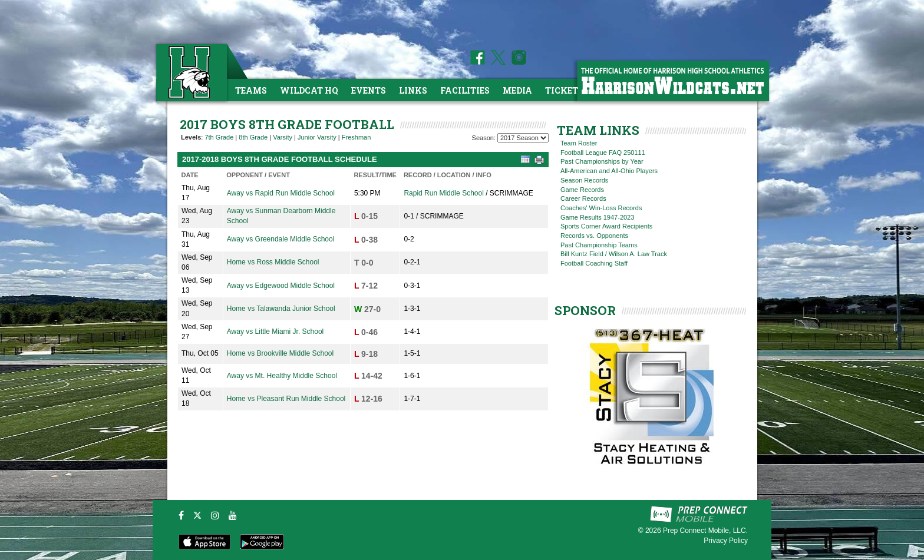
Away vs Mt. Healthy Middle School (282, 376)
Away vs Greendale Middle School (281, 239)
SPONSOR (585, 310)
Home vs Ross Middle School (273, 262)
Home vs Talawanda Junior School (281, 309)
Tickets (564, 90)
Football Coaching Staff (594, 263)
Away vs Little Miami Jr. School (275, 332)
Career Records (583, 198)
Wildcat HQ (309, 90)
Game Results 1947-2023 (597, 217)
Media (517, 90)
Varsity (283, 137)
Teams (251, 90)
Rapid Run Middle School (443, 193)
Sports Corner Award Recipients (606, 226)
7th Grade (219, 137)
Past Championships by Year (602, 161)
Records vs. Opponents (594, 236)
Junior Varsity (317, 137)
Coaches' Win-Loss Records (601, 208)
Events (369, 90)
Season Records (584, 180)
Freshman (357, 137)
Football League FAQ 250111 (603, 153)
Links (413, 90)
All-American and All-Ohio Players (609, 171)
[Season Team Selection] (523, 138)
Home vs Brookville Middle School (280, 353)
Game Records (582, 190)
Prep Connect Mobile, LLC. (705, 531)
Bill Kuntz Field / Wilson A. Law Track (614, 254)
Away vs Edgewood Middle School (281, 286)
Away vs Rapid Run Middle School (281, 193)
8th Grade (253, 137)
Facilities (465, 90)
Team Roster (579, 143)
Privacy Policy (726, 541)
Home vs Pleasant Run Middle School (286, 399)
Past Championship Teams (599, 245)
